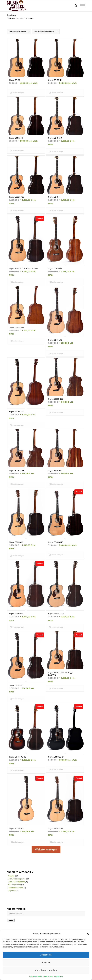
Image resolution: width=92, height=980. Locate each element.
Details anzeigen (17, 93)
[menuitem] (75, 6)
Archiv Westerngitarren (17, 879)
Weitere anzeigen (46, 849)
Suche (11, 920)
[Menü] (81, 6)
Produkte (11, 15)
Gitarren (11, 876)
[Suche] (75, 6)
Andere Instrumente (16, 888)
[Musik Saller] (38, 6)
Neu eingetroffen (15, 885)
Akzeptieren (46, 965)
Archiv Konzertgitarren (17, 882)
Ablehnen (46, 972)
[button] (88, 944)
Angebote (12, 891)
